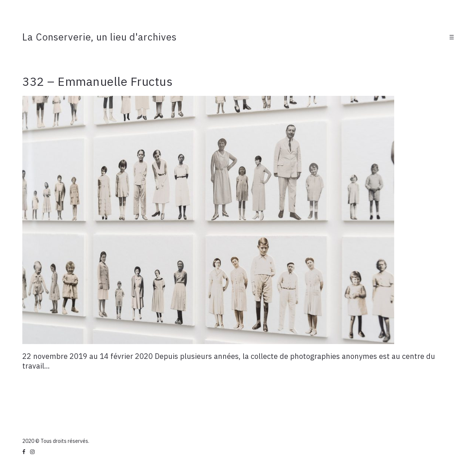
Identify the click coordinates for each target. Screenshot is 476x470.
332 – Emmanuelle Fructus (97, 81)
